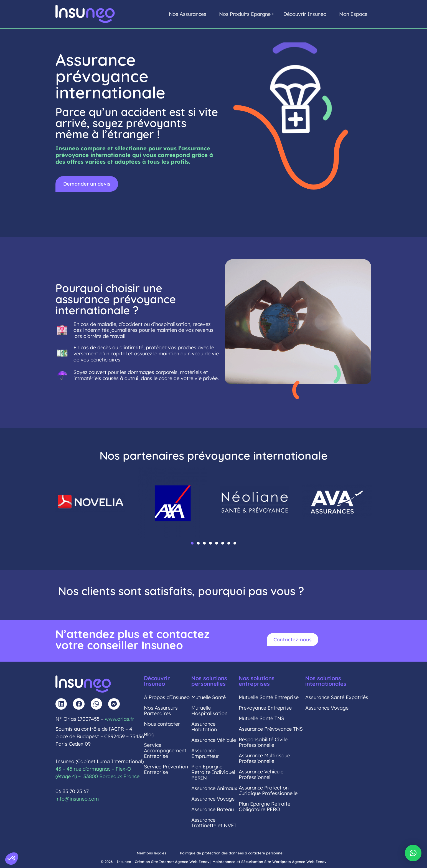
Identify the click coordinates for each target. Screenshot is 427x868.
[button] (192, 543)
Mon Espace (353, 14)
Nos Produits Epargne (246, 14)
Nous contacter (162, 724)
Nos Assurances (189, 14)
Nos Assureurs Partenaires (161, 711)
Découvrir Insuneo (306, 14)
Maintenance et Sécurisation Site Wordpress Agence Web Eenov (269, 862)
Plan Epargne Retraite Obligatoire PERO (265, 807)
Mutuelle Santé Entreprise (269, 697)
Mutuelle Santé (209, 697)
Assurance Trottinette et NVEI (214, 823)
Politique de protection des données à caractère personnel (232, 853)
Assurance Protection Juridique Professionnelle (268, 790)
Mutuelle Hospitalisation (209, 711)
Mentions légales (151, 853)
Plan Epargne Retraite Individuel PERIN (213, 772)
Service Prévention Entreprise (166, 769)
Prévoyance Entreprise (265, 708)
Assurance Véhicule (214, 740)
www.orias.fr (120, 719)
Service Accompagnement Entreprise (165, 751)
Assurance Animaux (214, 788)
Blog (149, 734)
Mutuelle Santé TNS (261, 718)
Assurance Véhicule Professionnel (261, 774)
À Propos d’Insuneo (167, 697)
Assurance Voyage (213, 799)
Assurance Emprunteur (205, 753)
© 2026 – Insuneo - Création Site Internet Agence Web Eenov (155, 862)
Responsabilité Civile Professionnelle (263, 742)
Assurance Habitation (204, 727)
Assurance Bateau (213, 809)
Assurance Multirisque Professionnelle (264, 758)
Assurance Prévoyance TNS (271, 729)
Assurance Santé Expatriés (337, 697)
